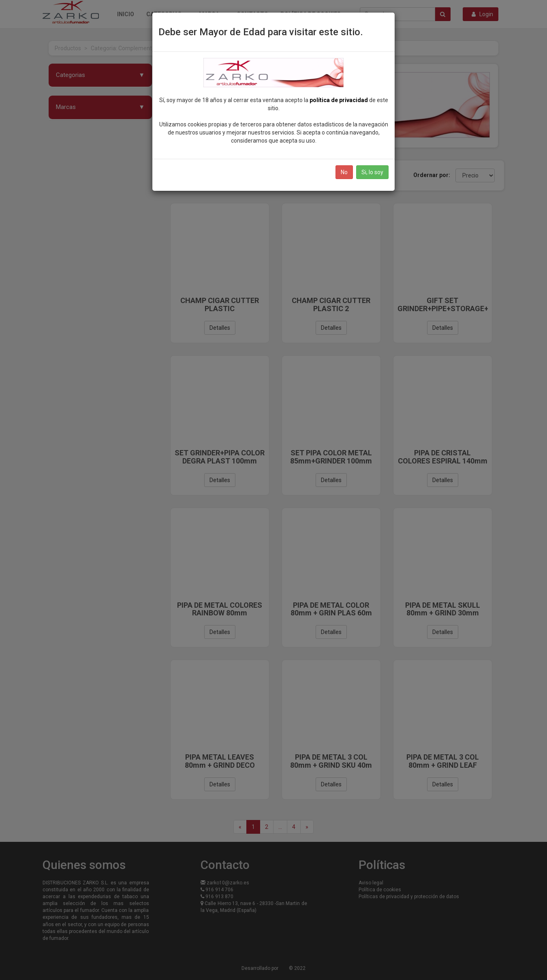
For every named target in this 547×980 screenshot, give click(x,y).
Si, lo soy (372, 172)
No (344, 172)
